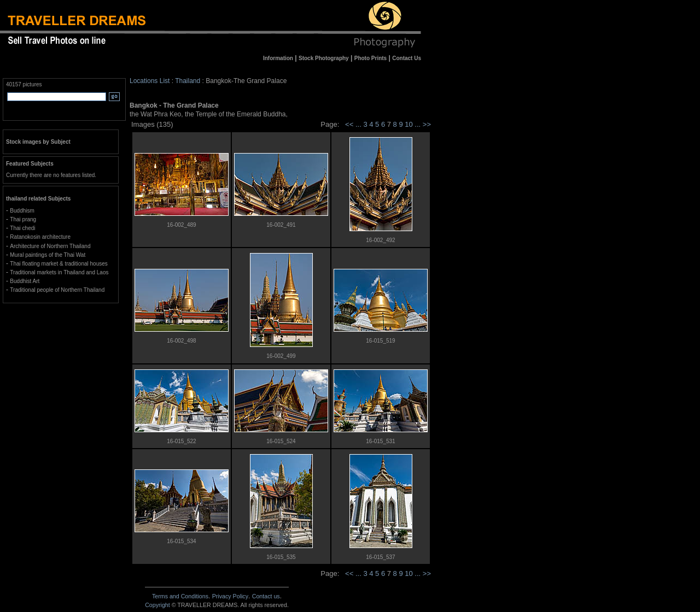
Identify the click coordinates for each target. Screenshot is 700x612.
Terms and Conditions (180, 596)
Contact (266, 596)
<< (349, 124)
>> (427, 124)
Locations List (150, 81)
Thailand (188, 81)
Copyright (157, 605)
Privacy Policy (230, 596)
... (359, 124)
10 (410, 124)
